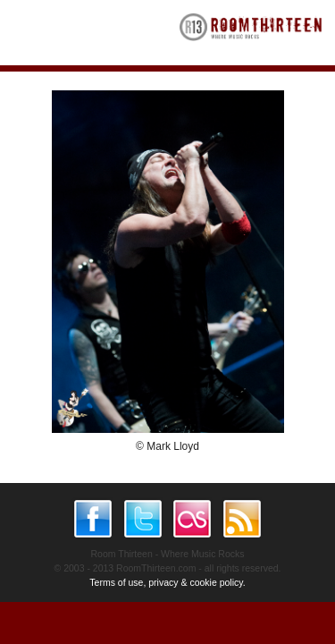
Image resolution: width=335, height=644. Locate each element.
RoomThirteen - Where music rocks (251, 33)
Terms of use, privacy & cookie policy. (167, 582)
